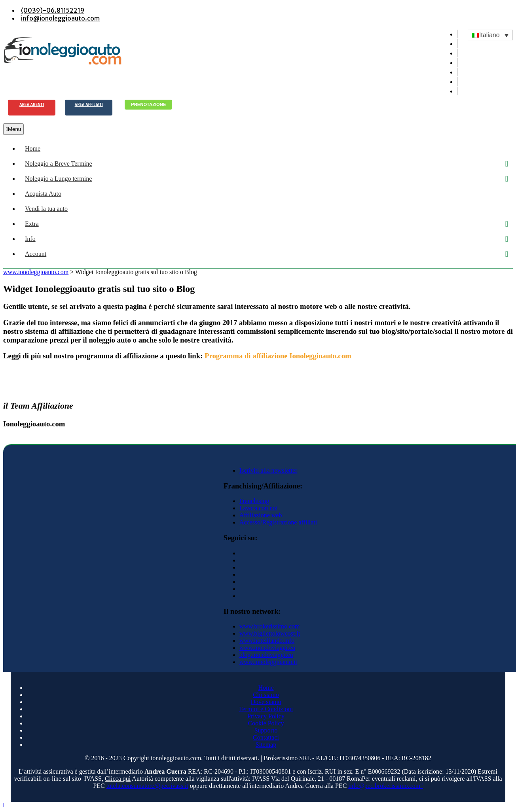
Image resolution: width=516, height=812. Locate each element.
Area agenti (32, 105)
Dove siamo (266, 702)
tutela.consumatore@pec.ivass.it (147, 786)
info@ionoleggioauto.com (60, 18)
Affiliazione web (261, 515)
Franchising (254, 501)
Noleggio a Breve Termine (59, 164)
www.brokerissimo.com (270, 626)
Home (33, 149)
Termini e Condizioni (266, 709)
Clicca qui (118, 779)
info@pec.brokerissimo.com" (385, 786)
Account (36, 254)
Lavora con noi (259, 508)
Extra (32, 224)
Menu (13, 129)
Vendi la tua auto (46, 209)
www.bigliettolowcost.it (270, 633)
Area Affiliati (89, 105)
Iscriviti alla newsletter (268, 470)
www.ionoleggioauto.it (268, 662)
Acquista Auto (43, 194)
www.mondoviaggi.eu (267, 648)
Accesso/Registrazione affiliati (278, 522)
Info (30, 239)
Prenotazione (148, 104)
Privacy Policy (266, 716)
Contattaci (266, 737)
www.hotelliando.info (267, 641)
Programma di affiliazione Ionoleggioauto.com (278, 356)
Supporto (266, 730)
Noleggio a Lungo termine (58, 179)
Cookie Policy (266, 723)
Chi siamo (266, 695)
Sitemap (266, 745)
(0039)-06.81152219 (53, 10)
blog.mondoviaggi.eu (266, 655)
